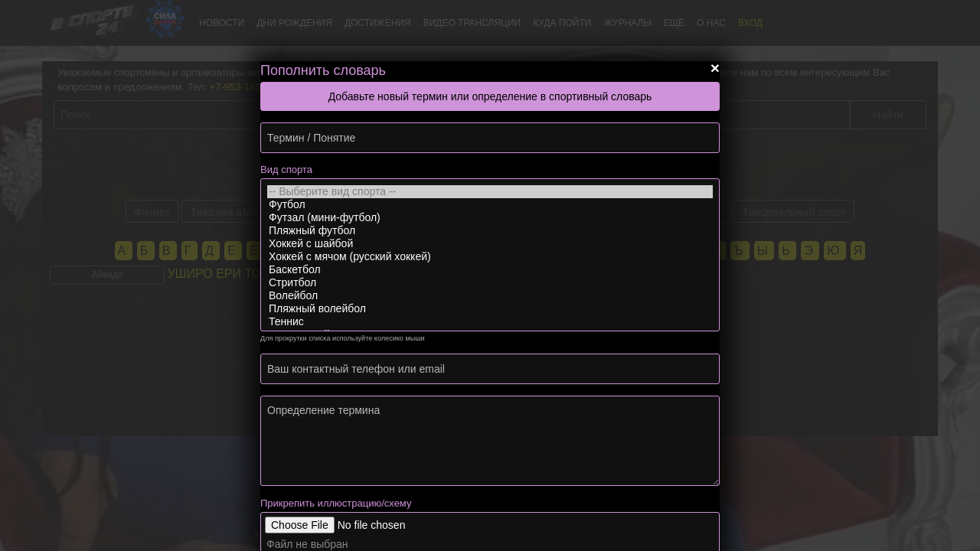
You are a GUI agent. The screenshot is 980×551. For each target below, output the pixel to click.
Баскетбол (490, 270)
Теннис (490, 322)
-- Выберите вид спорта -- (490, 192)
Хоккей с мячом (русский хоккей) (490, 257)
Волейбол (490, 296)
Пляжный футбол (490, 231)
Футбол (490, 205)
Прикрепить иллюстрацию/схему (336, 503)
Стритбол (490, 283)
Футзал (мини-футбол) (490, 218)
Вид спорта (286, 170)
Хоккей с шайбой (490, 244)
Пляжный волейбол (490, 309)
